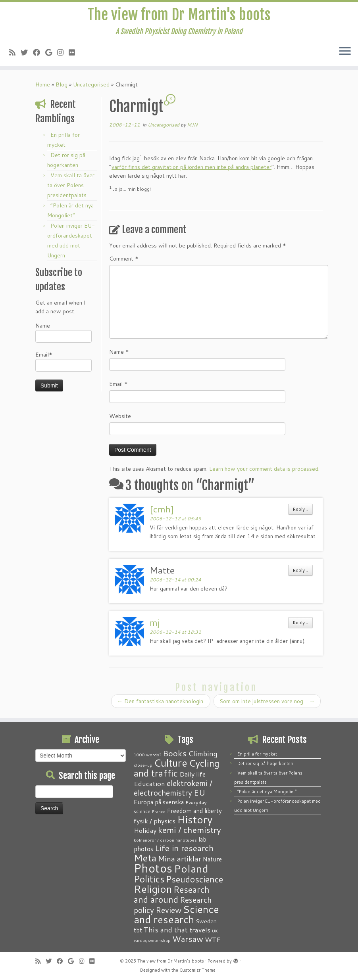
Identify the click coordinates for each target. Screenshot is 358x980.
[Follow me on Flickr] (74, 55)
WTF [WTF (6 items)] (213, 939)
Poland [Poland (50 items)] (191, 869)
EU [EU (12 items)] (199, 792)
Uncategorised (91, 87)
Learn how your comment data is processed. (264, 471)
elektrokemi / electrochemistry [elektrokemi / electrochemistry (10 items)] (173, 788)
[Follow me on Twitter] (27, 55)
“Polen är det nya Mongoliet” (267, 792)
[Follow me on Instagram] (63, 55)
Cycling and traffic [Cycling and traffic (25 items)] (177, 768)
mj (155, 625)
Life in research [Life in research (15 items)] (184, 848)
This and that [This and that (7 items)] (166, 930)
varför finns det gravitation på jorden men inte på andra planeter (192, 169)
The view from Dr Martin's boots (179, 16)
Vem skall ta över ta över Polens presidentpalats (71, 188)
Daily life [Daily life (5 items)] (192, 774)
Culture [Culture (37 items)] (171, 763)
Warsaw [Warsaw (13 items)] (188, 939)
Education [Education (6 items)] (149, 783)
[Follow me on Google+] (51, 55)
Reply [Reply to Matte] (300, 572)
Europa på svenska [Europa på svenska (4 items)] (159, 802)
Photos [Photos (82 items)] (153, 868)
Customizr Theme (197, 970)
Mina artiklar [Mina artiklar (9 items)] (180, 859)
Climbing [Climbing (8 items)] (203, 754)
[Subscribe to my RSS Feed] (15, 55)
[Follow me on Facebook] (39, 55)
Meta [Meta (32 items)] (145, 858)
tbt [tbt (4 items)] (138, 930)
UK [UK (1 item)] (215, 931)
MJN (192, 127)
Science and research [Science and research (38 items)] (176, 914)
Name (64, 335)
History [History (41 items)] (195, 819)
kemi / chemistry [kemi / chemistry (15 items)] (190, 830)
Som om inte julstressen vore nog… (267, 704)
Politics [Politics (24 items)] (149, 879)
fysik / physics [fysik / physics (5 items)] (155, 821)
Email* (64, 363)
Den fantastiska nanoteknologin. (161, 704)
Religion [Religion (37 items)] (153, 889)
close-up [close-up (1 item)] (143, 765)
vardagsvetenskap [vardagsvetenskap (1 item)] (152, 940)
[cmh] (162, 511)
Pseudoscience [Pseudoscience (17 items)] (194, 879)
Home (43, 87)
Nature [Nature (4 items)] (212, 859)
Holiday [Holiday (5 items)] (145, 830)
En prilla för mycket (257, 754)
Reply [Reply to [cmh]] (300, 511)
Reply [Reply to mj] (300, 625)
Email (118, 386)
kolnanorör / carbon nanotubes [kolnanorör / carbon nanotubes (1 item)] (165, 840)
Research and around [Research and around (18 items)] (172, 894)
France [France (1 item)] (159, 811)
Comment (124, 261)
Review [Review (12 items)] (168, 910)
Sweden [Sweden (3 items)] (206, 921)
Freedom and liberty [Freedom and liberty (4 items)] (194, 811)
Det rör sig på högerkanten (265, 763)
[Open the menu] (345, 54)
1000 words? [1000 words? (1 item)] (147, 755)
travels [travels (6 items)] (200, 930)
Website (120, 418)
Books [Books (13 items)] (175, 753)
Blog (62, 87)
